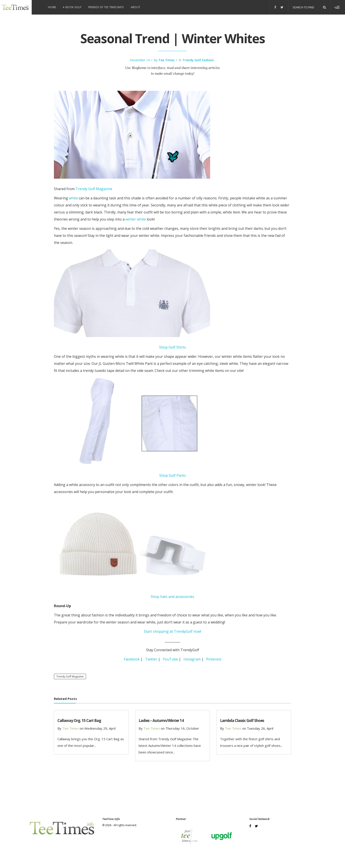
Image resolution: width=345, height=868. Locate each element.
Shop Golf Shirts (172, 347)
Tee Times (166, 60)
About (136, 7)
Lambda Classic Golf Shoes (242, 721)
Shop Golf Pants (173, 475)
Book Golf (74, 7)
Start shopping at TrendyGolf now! (172, 631)
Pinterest (214, 659)
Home (52, 7)
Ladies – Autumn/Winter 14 (161, 721)
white (73, 198)
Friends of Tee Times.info (106, 7)
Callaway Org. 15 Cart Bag (79, 721)
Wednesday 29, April (100, 728)
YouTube (170, 659)
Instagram (192, 659)
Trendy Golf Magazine (94, 189)
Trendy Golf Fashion (198, 60)
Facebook (132, 659)
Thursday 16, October (182, 728)
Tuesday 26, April (260, 728)
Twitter (151, 659)
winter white (136, 219)
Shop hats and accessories (172, 597)
